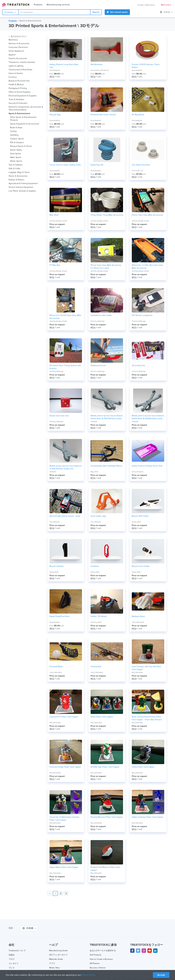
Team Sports (16, 154)
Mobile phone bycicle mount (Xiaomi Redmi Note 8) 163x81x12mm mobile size (144, 417)
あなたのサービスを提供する (103, 951)
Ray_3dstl (94, 472)
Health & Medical (16, 85)
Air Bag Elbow (138, 115)
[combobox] (55, 12)
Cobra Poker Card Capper (143, 767)
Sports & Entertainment (30, 21)
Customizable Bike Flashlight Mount (107, 466)
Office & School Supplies (19, 92)
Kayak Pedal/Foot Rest (60, 616)
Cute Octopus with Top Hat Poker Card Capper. (147, 668)
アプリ (52, 964)
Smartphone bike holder (101, 315)
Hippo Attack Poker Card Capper (64, 867)
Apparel (12, 55)
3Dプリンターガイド (58, 955)
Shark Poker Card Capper (102, 717)
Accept (161, 975)
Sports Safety (16, 150)
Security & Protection (18, 103)
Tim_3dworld (54, 522)
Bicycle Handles (57, 566)
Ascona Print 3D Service (100, 70)
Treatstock (16, 5)
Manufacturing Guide (59, 951)
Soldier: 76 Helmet (99, 616)
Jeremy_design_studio (58, 221)
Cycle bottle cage (98, 516)
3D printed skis (138, 366)
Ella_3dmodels (137, 672)
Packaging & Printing (18, 88)
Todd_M (94, 421)
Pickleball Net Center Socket (103, 115)
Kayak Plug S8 (97, 165)
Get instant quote (117, 12)
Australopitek (55, 70)
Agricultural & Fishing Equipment (23, 183)
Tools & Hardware (17, 99)
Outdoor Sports (17, 139)
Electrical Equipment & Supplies (23, 96)
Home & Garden (16, 73)
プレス (12, 968)
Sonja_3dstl (136, 522)
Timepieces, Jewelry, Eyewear (22, 62)
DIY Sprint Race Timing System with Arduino (65, 367)
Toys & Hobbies (16, 165)
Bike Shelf (54, 215)
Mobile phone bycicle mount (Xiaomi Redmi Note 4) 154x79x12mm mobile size (103, 417)
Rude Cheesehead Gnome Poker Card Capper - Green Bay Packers (147, 718)
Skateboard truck (98, 366)
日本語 (166, 12)
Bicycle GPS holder (140, 516)
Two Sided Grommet (141, 165)
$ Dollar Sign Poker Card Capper (105, 767)
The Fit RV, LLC (137, 171)
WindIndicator (97, 65)
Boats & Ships (16, 128)
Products (38, 5)
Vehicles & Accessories (19, 44)
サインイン (166, 5)
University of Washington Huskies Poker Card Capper (64, 819)
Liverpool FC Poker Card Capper (64, 717)
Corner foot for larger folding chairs (65, 165)
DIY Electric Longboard (142, 315)
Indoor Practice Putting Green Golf (147, 466)
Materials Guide (56, 959)
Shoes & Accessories (18, 176)
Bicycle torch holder (141, 566)
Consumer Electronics (18, 47)
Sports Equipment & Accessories (25, 124)
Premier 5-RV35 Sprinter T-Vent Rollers (146, 66)
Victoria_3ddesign (97, 321)
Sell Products (96, 955)
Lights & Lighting (16, 66)
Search (96, 12)
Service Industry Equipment (21, 187)
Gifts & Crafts (15, 169)
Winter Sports (16, 161)
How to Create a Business (101, 959)
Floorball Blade (56, 667)
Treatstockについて (17, 951)
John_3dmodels (138, 622)
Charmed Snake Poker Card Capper (65, 767)
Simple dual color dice (59, 416)
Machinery (13, 40)
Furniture (13, 77)
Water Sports (16, 157)
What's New (54, 968)
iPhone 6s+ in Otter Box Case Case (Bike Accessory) (147, 267)
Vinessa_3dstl (96, 622)
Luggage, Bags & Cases (19, 172)
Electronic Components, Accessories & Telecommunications (26, 108)
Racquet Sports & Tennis (21, 146)
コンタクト (14, 964)
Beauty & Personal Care (19, 81)
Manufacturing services (58, 5)
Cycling (13, 131)
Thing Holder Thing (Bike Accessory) (102, 216)
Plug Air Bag (55, 115)
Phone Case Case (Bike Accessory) (147, 215)
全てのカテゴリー (18, 37)
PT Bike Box (55, 265)
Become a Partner (98, 968)
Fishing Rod (96, 667)
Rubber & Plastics (17, 180)
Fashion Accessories (18, 58)
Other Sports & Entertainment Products (23, 119)
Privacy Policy (89, 975)
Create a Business (146, 5)
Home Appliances (17, 51)
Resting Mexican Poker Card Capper (107, 817)
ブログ (12, 959)
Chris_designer (137, 472)
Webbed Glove (138, 616)
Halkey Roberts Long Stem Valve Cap (64, 66)
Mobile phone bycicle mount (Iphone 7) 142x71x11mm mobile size (66, 467)
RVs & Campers (17, 142)
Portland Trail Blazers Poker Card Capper (105, 869)
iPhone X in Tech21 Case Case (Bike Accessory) (66, 317)
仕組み (12, 955)
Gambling (14, 135)
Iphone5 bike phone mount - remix (65, 516)
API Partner (95, 964)
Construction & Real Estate (21, 70)
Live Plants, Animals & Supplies (23, 191)
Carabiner (95, 566)
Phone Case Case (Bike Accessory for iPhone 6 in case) (106, 267)
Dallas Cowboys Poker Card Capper (148, 817)
